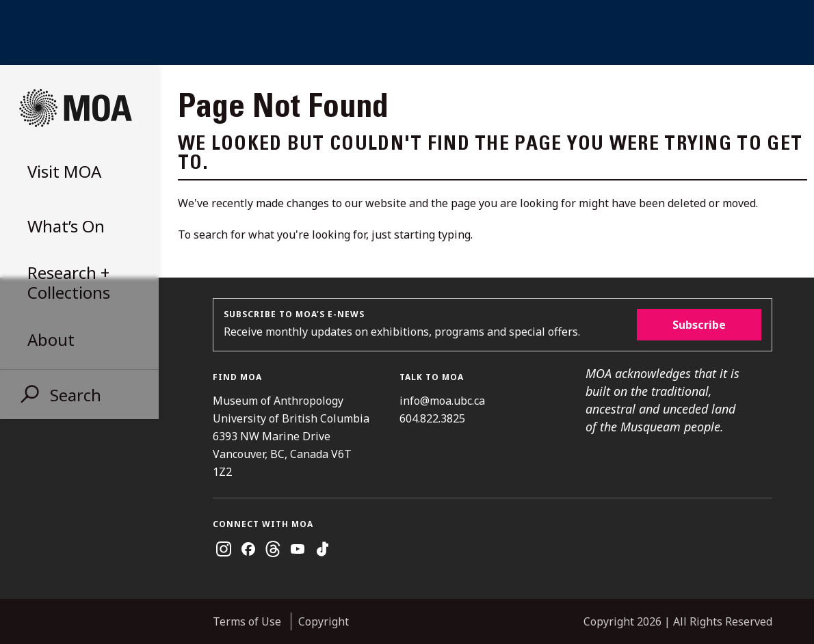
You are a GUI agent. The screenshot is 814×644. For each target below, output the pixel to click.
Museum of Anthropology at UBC (75, 108)
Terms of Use (247, 621)
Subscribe (699, 325)
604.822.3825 (432, 418)
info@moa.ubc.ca (442, 401)
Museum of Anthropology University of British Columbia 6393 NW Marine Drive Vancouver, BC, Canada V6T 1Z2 (291, 436)
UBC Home (407, 32)
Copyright (324, 621)
